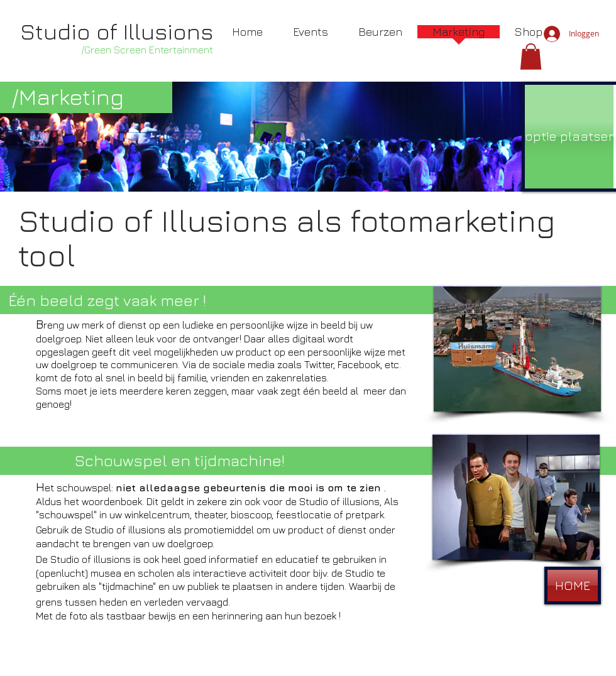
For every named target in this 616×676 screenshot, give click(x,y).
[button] (531, 57)
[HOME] (573, 586)
